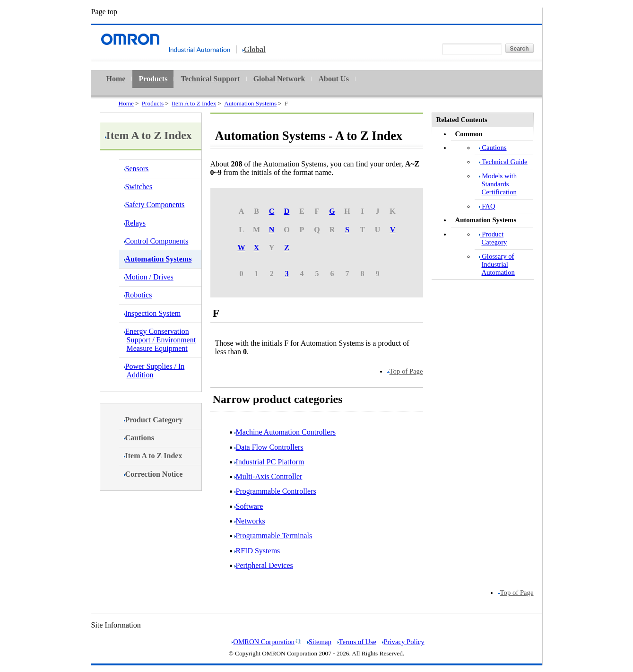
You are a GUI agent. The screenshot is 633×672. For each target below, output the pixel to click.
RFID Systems (257, 551)
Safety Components (154, 205)
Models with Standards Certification (498, 184)
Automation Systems (250, 103)
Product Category (493, 238)
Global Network (279, 79)
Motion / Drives (149, 277)
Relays (135, 223)
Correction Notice (153, 474)
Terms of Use (357, 642)
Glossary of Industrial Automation (497, 264)
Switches (138, 187)
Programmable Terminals (273, 536)
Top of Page (405, 371)
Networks (250, 521)
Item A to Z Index (194, 103)
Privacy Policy (403, 642)
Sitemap (319, 642)
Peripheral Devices (264, 565)
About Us (333, 79)
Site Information (116, 625)
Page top (104, 12)
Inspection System (152, 313)
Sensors (136, 169)
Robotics (138, 295)
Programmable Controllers (275, 491)
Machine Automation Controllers (285, 432)
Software (249, 506)
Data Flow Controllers (269, 447)
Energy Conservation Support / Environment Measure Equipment (160, 340)
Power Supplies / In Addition (154, 371)
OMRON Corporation (266, 642)
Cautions (493, 148)
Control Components (156, 241)
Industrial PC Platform (269, 462)
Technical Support (210, 79)
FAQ (487, 206)
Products (153, 79)
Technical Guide (503, 162)
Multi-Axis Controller (269, 476)
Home (116, 79)
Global (254, 50)
